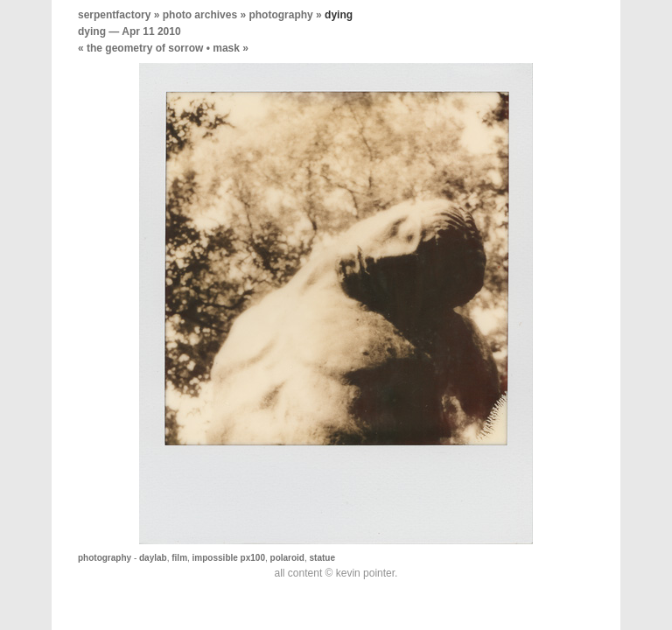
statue (322, 558)
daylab (153, 558)
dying (92, 31)
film (179, 558)
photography (280, 15)
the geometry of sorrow (145, 48)
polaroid (287, 558)
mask (226, 48)
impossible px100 (229, 558)
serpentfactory (114, 15)
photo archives (200, 15)
